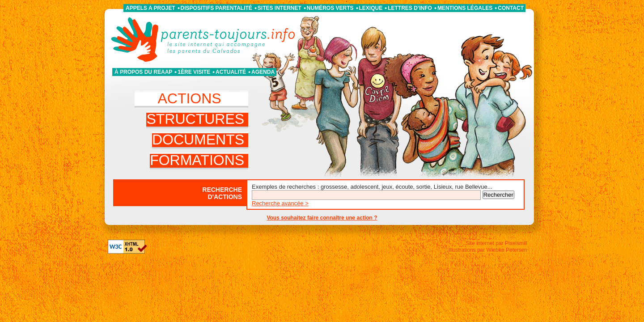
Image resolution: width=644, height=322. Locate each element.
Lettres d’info (410, 8)
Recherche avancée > (280, 203)
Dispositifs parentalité (216, 8)
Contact (511, 8)
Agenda (263, 72)
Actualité (231, 72)
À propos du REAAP (143, 72)
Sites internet (280, 8)
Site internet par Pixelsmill (496, 243)
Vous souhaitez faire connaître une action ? (322, 218)
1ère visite (194, 72)
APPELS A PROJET (150, 8)
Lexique (371, 8)
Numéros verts (330, 8)
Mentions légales (465, 8)
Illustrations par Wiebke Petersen (488, 250)
